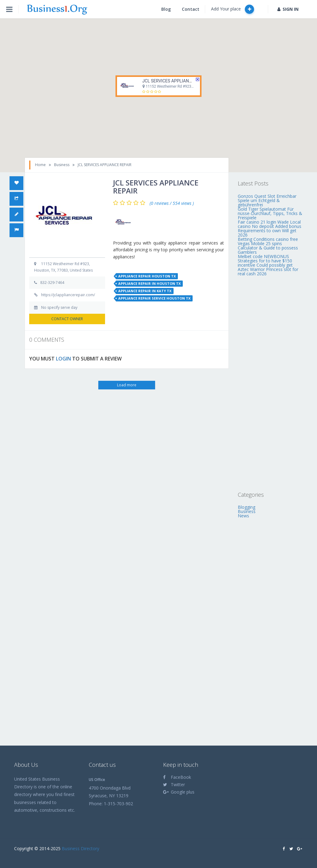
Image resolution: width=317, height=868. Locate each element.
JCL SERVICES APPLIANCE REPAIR (176, 81)
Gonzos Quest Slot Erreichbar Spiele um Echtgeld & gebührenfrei (267, 200)
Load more (127, 385)
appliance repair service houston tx (154, 298)
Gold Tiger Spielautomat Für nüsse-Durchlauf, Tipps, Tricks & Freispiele (270, 213)
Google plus (179, 792)
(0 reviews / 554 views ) (172, 203)
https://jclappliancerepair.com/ (68, 295)
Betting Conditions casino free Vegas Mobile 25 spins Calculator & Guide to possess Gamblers (268, 246)
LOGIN (63, 359)
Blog (166, 9)
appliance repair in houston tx (149, 283)
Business (62, 165)
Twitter (174, 784)
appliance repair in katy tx (145, 291)
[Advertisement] (270, 384)
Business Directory (80, 848)
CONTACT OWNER (67, 319)
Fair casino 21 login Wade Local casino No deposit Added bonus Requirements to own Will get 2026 (270, 228)
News (243, 516)
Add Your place (233, 9)
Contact (191, 9)
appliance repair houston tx (147, 276)
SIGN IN (288, 9)
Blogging (247, 507)
